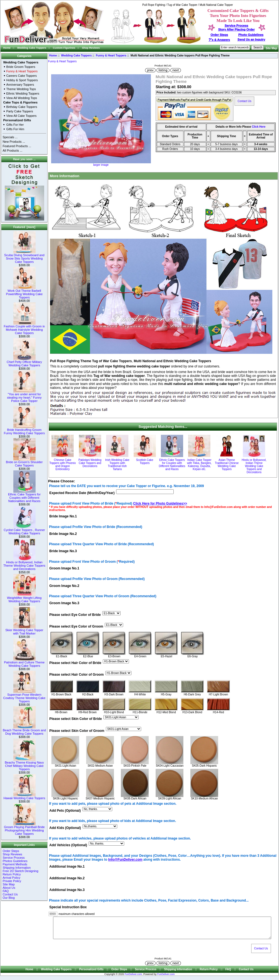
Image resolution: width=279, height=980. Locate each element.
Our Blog (8, 898)
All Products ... (12, 150)
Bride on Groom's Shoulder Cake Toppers (24, 462)
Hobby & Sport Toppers (22, 80)
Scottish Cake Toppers (145, 461)
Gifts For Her (15, 125)
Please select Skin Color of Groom (77, 731)
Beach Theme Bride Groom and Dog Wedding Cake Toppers (24, 730)
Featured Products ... (17, 146)
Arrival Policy (11, 878)
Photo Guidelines (251, 35)
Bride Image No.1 (63, 517)
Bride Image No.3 (63, 551)
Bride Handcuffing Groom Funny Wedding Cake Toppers (24, 430)
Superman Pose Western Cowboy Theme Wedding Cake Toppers (24, 697)
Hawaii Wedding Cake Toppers (24, 797)
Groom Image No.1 (64, 569)
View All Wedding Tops (22, 98)
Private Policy (12, 881)
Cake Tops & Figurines (20, 102)
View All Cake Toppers (21, 116)
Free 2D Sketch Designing (20, 871)
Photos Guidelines (15, 861)
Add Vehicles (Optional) (68, 845)
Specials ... (10, 137)
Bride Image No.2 (63, 534)
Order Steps (219, 35)
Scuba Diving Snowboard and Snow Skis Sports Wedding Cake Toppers (24, 257)
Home (7, 48)
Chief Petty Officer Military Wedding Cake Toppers (24, 362)
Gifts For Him (15, 129)
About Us (9, 888)
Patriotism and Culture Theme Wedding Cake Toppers (24, 663)
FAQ (6, 891)
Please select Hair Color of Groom (77, 675)
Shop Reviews (91, 48)
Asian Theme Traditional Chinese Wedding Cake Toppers (227, 465)
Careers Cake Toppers (21, 76)
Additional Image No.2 (67, 878)
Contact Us (10, 894)
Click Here (259, 127)
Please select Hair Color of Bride (75, 663)
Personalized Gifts (17, 120)
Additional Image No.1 (67, 867)
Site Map (271, 48)
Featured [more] (24, 227)
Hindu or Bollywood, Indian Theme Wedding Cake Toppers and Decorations (24, 564)
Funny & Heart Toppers (111, 55)
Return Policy (12, 874)
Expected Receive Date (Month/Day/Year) (82, 493)
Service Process (13, 858)
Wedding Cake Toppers (32, 48)
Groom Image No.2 (64, 586)
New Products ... (14, 142)
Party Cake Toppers (19, 111)
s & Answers (219, 40)
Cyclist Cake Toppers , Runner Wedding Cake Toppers (24, 530)
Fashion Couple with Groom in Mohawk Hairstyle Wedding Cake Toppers (24, 328)
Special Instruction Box (68, 907)
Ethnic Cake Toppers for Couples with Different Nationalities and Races (24, 496)
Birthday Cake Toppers (22, 107)
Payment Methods (15, 864)
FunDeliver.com (133, 978)
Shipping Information (17, 868)
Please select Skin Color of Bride (76, 719)
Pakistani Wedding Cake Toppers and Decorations (90, 463)
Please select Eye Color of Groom (76, 626)
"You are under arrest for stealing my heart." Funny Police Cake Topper (24, 396)
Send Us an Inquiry (251, 40)
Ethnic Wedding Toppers (23, 93)
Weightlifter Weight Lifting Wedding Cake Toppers (24, 598)
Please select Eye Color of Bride (75, 615)
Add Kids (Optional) (65, 828)
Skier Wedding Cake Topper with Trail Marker (24, 630)
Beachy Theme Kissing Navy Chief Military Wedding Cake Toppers (24, 764)
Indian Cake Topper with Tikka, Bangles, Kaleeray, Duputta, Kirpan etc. (199, 465)
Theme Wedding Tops (21, 89)
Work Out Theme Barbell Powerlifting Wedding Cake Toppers (24, 293)
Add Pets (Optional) (65, 811)
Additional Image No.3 (67, 890)
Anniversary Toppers (20, 85)
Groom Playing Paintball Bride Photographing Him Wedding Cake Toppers (24, 829)
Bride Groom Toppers (21, 67)
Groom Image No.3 (64, 603)
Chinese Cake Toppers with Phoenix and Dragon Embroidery (63, 465)
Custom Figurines (64, 48)
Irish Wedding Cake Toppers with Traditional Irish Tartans (117, 465)
